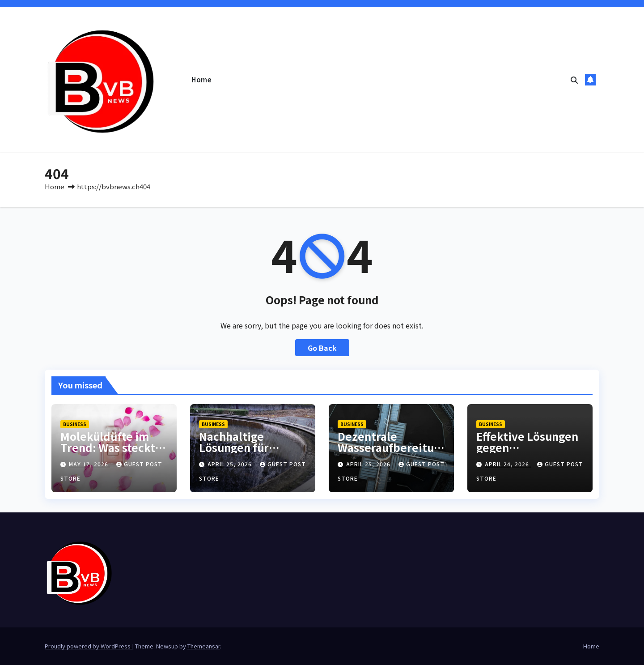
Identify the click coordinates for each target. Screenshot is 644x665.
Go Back (322, 348)
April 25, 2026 (231, 464)
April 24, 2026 (508, 464)
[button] (574, 80)
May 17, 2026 (89, 464)
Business (75, 424)
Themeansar (204, 646)
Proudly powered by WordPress (88, 646)
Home (201, 79)
